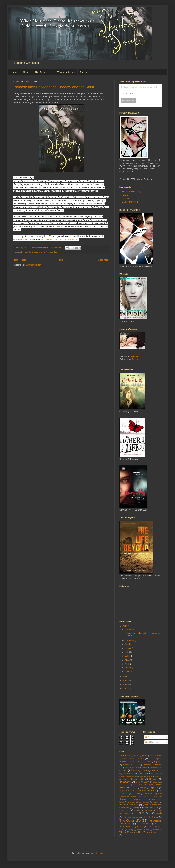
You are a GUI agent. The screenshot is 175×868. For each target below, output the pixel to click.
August (128, 648)
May (127, 660)
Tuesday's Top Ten (144, 824)
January (129, 672)
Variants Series (66, 72)
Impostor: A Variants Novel (137, 791)
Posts (149, 737)
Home (14, 72)
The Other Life (43, 72)
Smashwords (46, 239)
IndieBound (127, 195)
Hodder (133, 788)
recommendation (151, 808)
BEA (160, 759)
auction (153, 759)
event (142, 776)
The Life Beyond (151, 817)
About (26, 72)
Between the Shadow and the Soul (35, 252)
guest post (157, 782)
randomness (157, 805)
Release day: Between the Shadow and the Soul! (54, 87)
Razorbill (126, 808)
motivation (137, 799)
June (127, 656)
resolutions (124, 810)
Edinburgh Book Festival (128, 776)
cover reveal (156, 771)
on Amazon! (25, 239)
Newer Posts (20, 260)
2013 (125, 677)
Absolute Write (155, 756)
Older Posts (103, 260)
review (137, 810)
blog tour (158, 762)
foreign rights (138, 779)
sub (150, 813)
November (130, 640)
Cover (144, 771)
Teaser (125, 817)
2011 (125, 685)
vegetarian (151, 827)
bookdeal (148, 765)
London (145, 796)
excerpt (149, 776)
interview (136, 794)
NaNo (153, 799)
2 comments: (56, 248)
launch (147, 794)
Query (145, 805)
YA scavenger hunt (154, 832)
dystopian (155, 773)
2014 (125, 626)
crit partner (128, 773)
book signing (136, 765)
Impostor (154, 788)
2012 (125, 681)
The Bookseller (135, 817)
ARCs (141, 759)
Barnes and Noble (130, 202)
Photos (123, 805)
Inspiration (124, 794)
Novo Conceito (144, 802)
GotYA (146, 782)
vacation (140, 827)
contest (123, 770)
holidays (143, 788)
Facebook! (135, 356)
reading (136, 808)
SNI (143, 813)
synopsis (158, 813)
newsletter (131, 802)
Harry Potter (139, 785)
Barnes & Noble (70, 239)
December (130, 630)
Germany (153, 779)
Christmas (155, 768)
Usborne (126, 827)
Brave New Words (132, 768)
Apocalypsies (128, 759)
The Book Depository (131, 192)
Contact (85, 72)
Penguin (156, 802)
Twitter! (135, 359)
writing (139, 832)
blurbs (125, 765)
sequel (136, 813)
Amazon (126, 199)
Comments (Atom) (34, 265)
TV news (158, 824)
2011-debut (125, 756)
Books (158, 765)
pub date (54, 252)
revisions (148, 810)
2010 (125, 688)
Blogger (100, 853)
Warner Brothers (143, 830)
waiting (131, 830)
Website (156, 830)
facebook (158, 776)
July (127, 652)
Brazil (145, 768)
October (129, 644)
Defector (142, 773)
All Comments (153, 742)
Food (125, 779)
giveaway (125, 782)
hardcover (126, 785)
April (127, 664)
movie (146, 799)
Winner (123, 832)
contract (136, 771)
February (129, 668)
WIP (131, 832)
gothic (138, 782)
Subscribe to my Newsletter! (139, 87)
